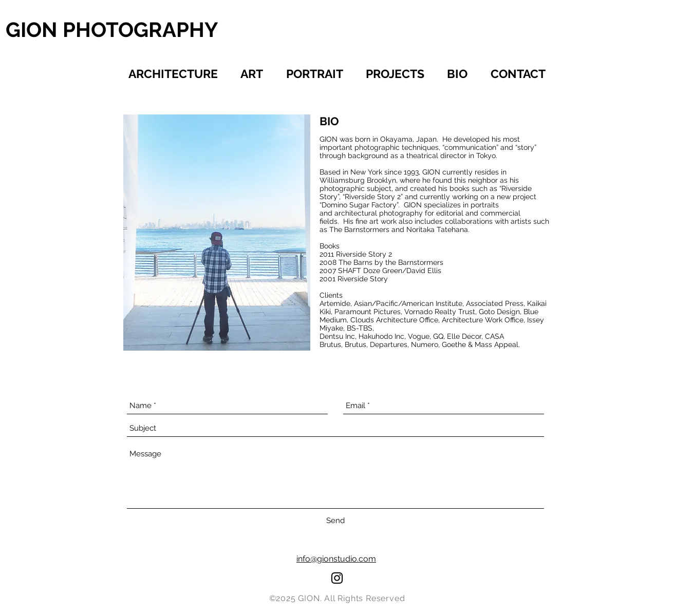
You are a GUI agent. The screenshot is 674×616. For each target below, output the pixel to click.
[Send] (335, 521)
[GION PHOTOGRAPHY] (112, 30)
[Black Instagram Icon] (337, 578)
